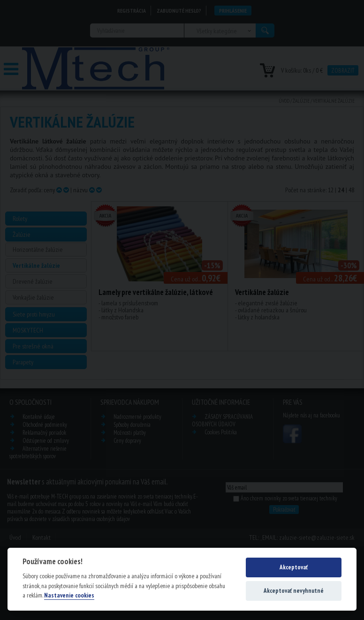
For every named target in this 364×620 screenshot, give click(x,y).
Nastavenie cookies (69, 595)
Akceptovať (294, 567)
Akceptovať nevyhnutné (294, 591)
